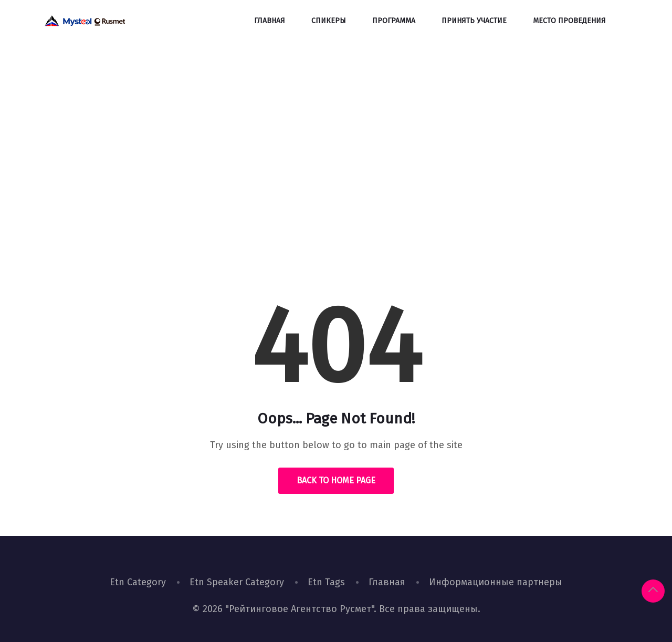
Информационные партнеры (496, 582)
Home (300, 202)
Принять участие (474, 21)
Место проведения (569, 21)
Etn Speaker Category (237, 582)
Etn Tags (326, 582)
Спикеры (329, 21)
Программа (394, 21)
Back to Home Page (336, 480)
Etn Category (138, 582)
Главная (270, 21)
